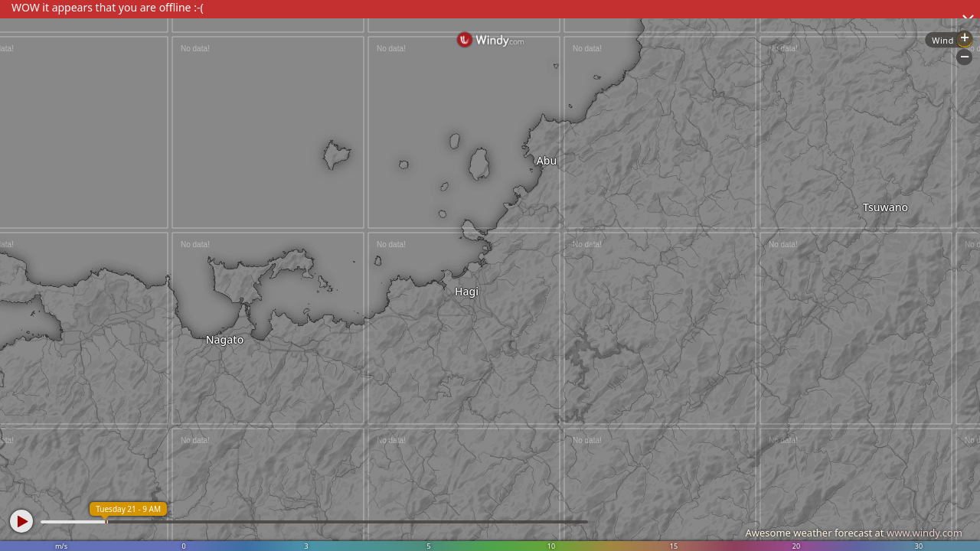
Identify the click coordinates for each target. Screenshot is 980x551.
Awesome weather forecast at (854, 533)
